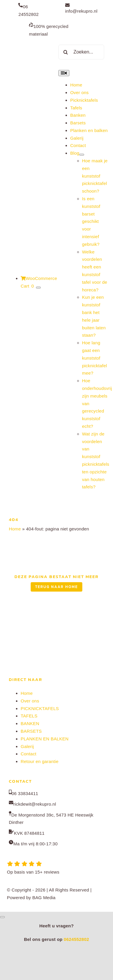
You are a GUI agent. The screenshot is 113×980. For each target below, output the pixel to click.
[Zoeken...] (81, 52)
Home (15, 529)
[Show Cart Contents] (38, 288)
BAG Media (44, 898)
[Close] (2, 917)
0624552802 (76, 939)
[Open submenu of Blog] (82, 155)
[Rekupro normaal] (32, 42)
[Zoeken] (66, 52)
